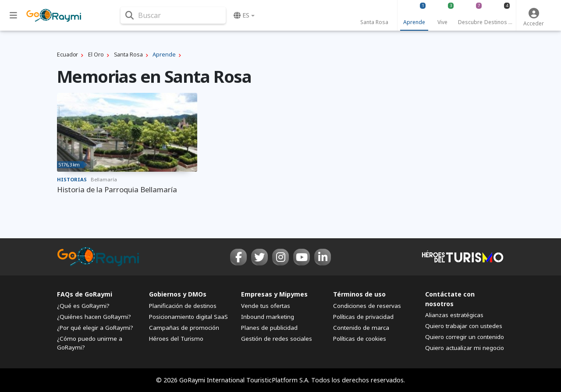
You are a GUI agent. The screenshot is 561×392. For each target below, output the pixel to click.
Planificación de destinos (183, 306)
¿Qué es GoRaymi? (83, 306)
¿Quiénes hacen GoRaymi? (94, 317)
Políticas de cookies (360, 339)
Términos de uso (359, 294)
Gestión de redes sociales (277, 339)
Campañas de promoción (184, 328)
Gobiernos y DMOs (178, 294)
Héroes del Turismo (176, 339)
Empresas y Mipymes (274, 294)
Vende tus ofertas (266, 306)
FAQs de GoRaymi (85, 294)
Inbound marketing (268, 317)
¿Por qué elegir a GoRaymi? (95, 328)
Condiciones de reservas (367, 306)
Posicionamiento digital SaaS (188, 317)
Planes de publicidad (269, 328)
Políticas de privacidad (363, 317)
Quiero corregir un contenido (465, 337)
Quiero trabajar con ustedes (464, 326)
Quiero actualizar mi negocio (465, 348)
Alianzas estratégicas (454, 315)
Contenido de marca (361, 328)
